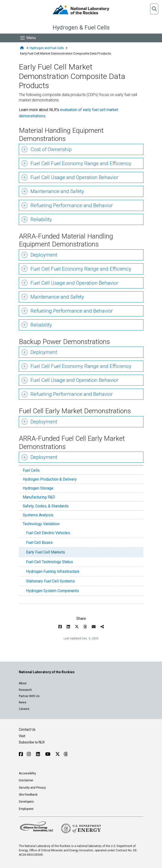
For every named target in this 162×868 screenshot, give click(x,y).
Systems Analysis (38, 515)
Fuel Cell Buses (39, 542)
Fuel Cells (31, 470)
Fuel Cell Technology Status (49, 562)
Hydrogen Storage (38, 488)
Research (25, 690)
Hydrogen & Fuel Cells (81, 28)
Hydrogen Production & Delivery (50, 479)
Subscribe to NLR (32, 742)
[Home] (22, 48)
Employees (26, 809)
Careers (24, 709)
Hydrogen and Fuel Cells (47, 48)
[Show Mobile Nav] (28, 38)
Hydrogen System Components (53, 591)
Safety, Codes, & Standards (46, 506)
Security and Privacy (32, 788)
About (23, 683)
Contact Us (27, 729)
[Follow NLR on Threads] (66, 754)
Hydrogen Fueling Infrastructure (53, 571)
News (23, 702)
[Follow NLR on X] (58, 754)
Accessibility (27, 773)
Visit (22, 736)
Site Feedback (28, 795)
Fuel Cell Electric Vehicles (48, 533)
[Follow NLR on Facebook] (21, 754)
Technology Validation (41, 524)
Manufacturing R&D (39, 497)
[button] (154, 9)
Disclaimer (26, 780)
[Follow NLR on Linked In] (39, 754)
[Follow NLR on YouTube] (48, 754)
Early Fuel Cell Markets (46, 552)
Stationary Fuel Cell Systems (50, 581)
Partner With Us (29, 696)
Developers (26, 802)
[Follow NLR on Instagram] (29, 754)
